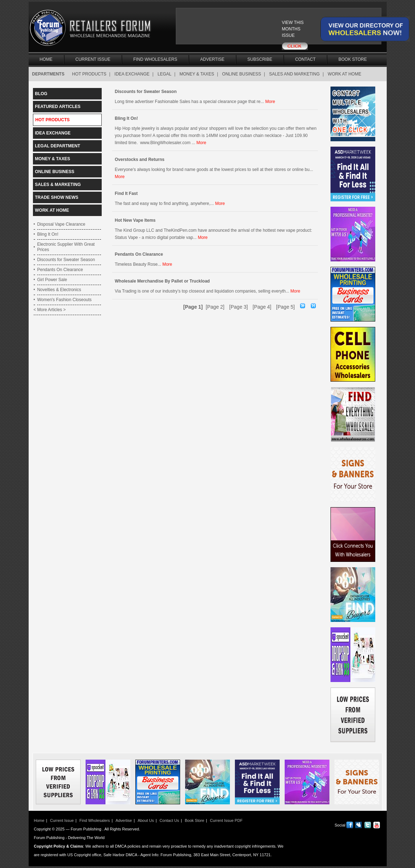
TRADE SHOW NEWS (57, 197)
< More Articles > (50, 310)
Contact (305, 59)
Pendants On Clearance (60, 270)
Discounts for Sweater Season (66, 260)
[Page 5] (285, 307)
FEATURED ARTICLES (58, 107)
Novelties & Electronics (59, 290)
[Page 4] (262, 307)
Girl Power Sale (52, 280)
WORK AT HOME (344, 74)
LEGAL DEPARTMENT (58, 146)
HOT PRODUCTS (89, 74)
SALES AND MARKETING (295, 74)
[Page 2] (215, 307)
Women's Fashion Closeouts (64, 300)
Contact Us (169, 820)
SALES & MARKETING (58, 185)
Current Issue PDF (226, 820)
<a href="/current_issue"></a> (242, 29)
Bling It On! (48, 234)
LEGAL (165, 74)
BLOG (41, 94)
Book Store (353, 59)
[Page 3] (238, 307)
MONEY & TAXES (197, 74)
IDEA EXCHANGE (132, 74)
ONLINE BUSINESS (242, 74)
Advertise (212, 59)
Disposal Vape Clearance (61, 224)
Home (46, 59)
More (270, 102)
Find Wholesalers (155, 59)
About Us (146, 820)
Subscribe (260, 59)
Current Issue (93, 59)
